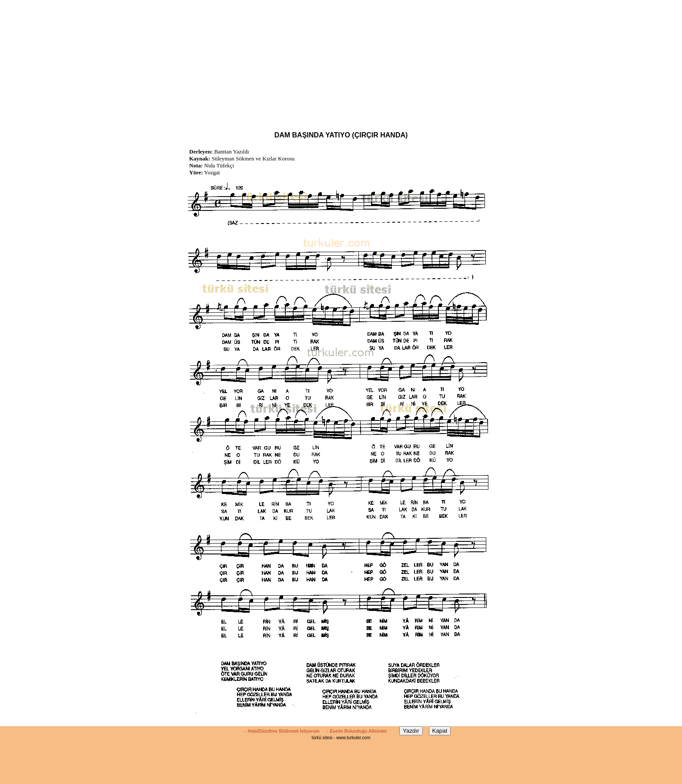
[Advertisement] (341, 61)
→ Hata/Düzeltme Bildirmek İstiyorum (281, 731)
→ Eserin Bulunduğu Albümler (356, 731)
